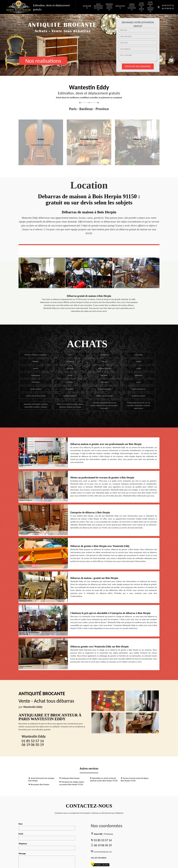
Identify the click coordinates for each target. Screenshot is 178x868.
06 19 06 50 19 (168, 8)
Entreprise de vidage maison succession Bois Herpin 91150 (72, 783)
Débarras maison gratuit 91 (109, 7)
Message (22, 853)
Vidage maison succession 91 (132, 7)
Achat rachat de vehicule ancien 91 (150, 7)
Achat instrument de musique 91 (98, 7)
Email (21, 834)
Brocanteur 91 (120, 7)
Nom (21, 824)
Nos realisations (43, 61)
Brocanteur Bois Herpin (39, 784)
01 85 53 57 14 (168, 5)
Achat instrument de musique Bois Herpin (41, 779)
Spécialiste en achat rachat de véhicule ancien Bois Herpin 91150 (104, 779)
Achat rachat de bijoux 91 (141, 7)
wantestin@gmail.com (101, 851)
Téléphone (23, 844)
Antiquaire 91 (87, 7)
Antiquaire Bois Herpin (69, 778)
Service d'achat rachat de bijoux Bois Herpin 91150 (135, 779)
